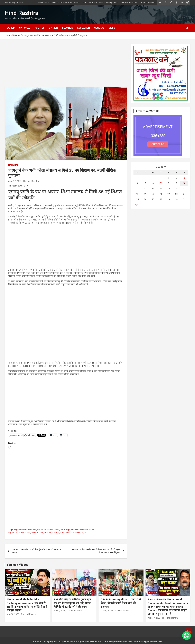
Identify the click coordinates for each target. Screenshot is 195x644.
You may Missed (18, 565)
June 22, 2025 (15, 181)
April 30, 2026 (154, 618)
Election (68, 28)
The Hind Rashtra (31, 181)
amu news (65, 533)
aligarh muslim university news (80, 530)
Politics (40, 28)
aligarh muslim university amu (51, 530)
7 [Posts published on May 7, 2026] (161, 183)
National (25, 28)
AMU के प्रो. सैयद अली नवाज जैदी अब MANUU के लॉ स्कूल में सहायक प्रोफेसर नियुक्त (96, 551)
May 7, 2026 (59, 611)
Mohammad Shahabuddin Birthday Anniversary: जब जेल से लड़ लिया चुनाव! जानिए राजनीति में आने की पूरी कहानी (27, 605)
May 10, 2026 (13, 614)
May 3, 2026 (106, 611)
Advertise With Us (148, 2)
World (11, 28)
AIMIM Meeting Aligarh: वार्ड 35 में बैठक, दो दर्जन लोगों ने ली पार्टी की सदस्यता (121, 603)
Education (84, 28)
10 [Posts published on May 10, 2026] (184, 183)
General (99, 28)
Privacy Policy (112, 2)
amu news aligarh (79, 533)
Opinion (53, 28)
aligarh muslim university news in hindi (26, 533)
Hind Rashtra (43, 2)
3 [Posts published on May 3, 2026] (184, 178)
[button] (187, 636)
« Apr (136, 205)
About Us (87, 2)
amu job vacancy (52, 533)
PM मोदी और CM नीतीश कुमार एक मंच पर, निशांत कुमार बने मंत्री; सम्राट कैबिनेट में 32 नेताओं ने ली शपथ (72, 603)
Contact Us (75, 2)
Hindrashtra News (59, 2)
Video (112, 28)
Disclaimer (99, 2)
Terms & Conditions (129, 2)
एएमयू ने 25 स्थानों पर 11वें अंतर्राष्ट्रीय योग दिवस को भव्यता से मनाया (37, 551)
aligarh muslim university (25, 530)
